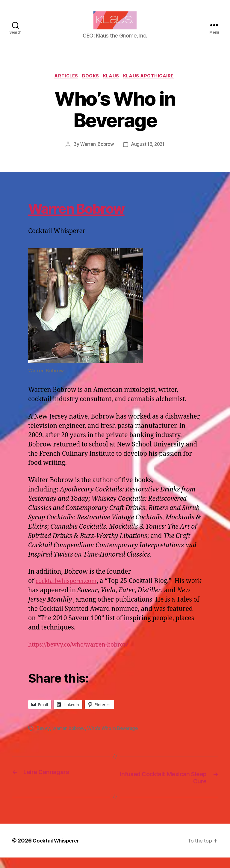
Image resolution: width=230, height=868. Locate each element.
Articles (64, 86)
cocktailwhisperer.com (69, 591)
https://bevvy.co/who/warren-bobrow (83, 655)
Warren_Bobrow (96, 154)
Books (90, 86)
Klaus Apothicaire (153, 86)
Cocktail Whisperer (58, 851)
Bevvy (43, 738)
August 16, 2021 (149, 154)
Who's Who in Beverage (115, 738)
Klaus (113, 86)
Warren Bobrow (97, 216)
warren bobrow (69, 738)
